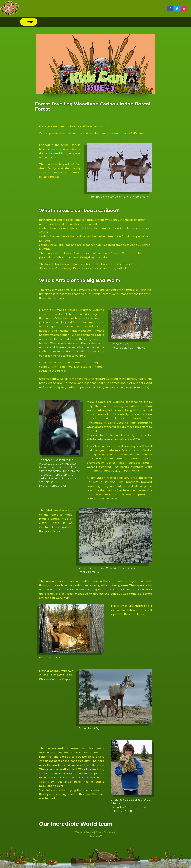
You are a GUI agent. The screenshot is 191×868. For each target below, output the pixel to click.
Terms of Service (84, 832)
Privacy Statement (106, 832)
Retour (29, 22)
